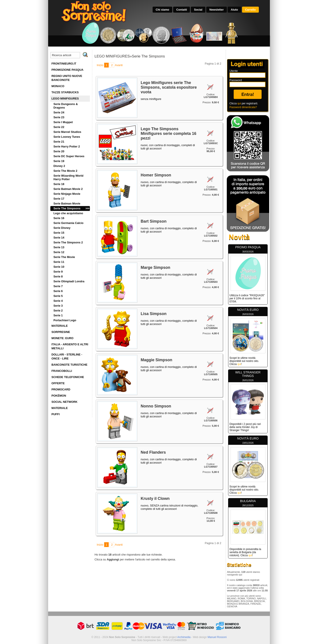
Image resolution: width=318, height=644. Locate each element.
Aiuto (234, 10)
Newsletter (217, 10)
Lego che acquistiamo (68, 213)
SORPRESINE (61, 332)
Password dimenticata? (243, 107)
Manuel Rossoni (217, 637)
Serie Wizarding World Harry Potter (68, 177)
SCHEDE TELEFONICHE (68, 377)
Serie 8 (58, 276)
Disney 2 (59, 166)
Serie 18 (59, 184)
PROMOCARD (61, 389)
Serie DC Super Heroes (69, 156)
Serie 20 (59, 151)
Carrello (250, 10)
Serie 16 (59, 218)
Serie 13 (59, 247)
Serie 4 (58, 301)
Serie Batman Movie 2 (68, 189)
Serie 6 (58, 291)
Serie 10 (59, 267)
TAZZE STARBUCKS (65, 92)
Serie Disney (62, 228)
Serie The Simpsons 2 (68, 242)
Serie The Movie (64, 257)
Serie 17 (59, 199)
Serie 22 (59, 127)
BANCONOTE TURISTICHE (69, 365)
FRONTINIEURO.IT (64, 64)
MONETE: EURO (62, 338)
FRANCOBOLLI (62, 371)
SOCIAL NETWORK (64, 402)
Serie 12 (59, 252)
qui (239, 103)
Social (198, 10)
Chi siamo (162, 10)
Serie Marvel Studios (67, 132)
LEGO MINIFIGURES (65, 98)
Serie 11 (59, 262)
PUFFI (56, 414)
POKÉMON (59, 396)
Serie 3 (58, 306)
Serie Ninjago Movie (67, 194)
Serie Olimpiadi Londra (69, 281)
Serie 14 (59, 238)
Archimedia (184, 637)
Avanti (119, 65)
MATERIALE (60, 326)
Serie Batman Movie (67, 204)
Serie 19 (59, 161)
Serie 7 (58, 286)
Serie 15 (59, 233)
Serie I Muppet (63, 122)
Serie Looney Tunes (67, 137)
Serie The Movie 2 (65, 171)
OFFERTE (58, 383)
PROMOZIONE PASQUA (67, 70)
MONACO (58, 86)
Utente (234, 71)
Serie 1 (58, 315)
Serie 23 (59, 117)
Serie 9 (58, 272)
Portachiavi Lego (65, 320)
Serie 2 (58, 311)
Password (236, 80)
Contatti (182, 10)
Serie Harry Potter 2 (67, 146)
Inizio (100, 65)
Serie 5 (58, 296)
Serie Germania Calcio (68, 223)
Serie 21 (59, 142)
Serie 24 (59, 112)
